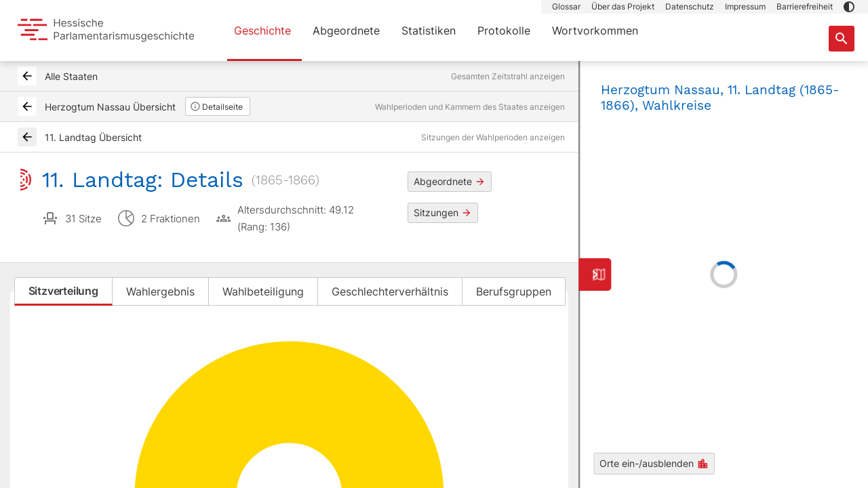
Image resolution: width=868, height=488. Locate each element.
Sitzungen (443, 212)
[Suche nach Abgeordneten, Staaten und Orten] (842, 39)
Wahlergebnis (160, 291)
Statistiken (429, 30)
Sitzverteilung (63, 291)
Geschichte (262, 30)
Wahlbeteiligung (263, 291)
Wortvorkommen (595, 30)
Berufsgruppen (514, 291)
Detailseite (216, 106)
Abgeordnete (346, 30)
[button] (849, 7)
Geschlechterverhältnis (390, 291)
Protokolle (504, 30)
